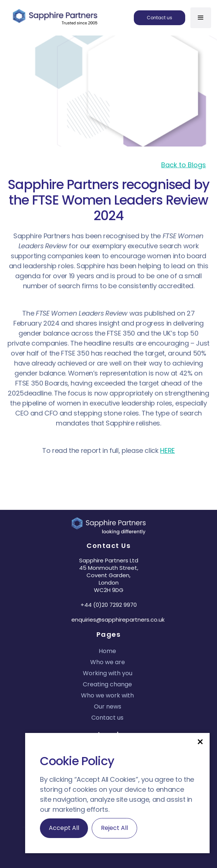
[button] (200, 741)
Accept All (64, 828)
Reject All (114, 828)
